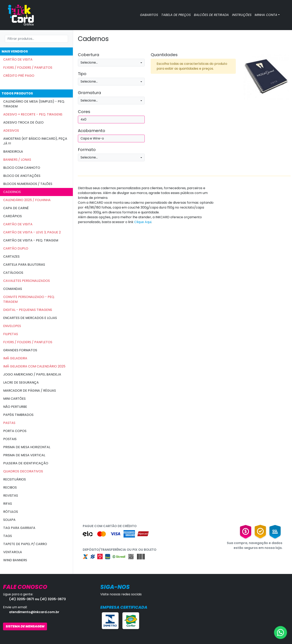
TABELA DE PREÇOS (176, 15)
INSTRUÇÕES (242, 15)
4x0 (83, 119)
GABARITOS (149, 15)
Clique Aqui (143, 222)
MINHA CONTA (266, 15)
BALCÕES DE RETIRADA (211, 15)
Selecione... (89, 62)
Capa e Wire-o (92, 138)
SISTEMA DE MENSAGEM (25, 626)
